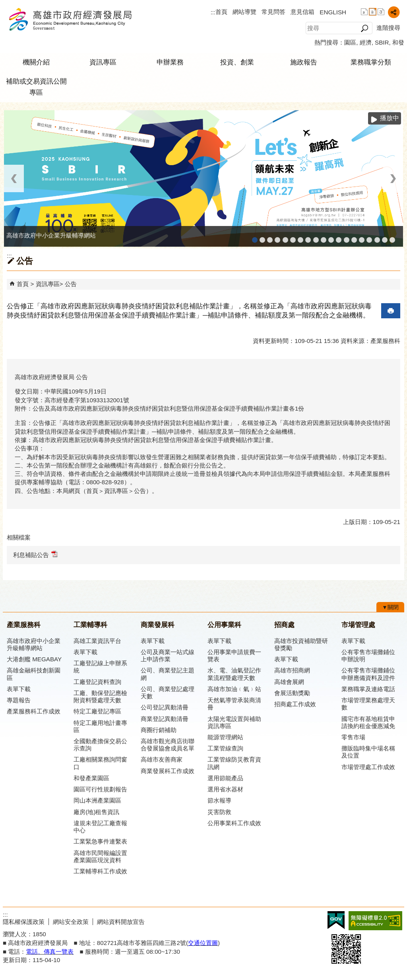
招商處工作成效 (295, 704)
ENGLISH (333, 12)
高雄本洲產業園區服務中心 (300, 237)
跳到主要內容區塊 (4, 4)
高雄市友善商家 (316, 237)
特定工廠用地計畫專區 (100, 726)
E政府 (336, 920)
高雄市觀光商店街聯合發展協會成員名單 (168, 745)
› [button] (393, 178)
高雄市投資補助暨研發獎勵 (301, 644)
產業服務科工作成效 (34, 711)
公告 (71, 284)
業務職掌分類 (371, 62)
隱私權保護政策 (24, 922)
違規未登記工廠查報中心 (100, 827)
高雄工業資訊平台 (293, 237)
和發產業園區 (285, 237)
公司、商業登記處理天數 (168, 693)
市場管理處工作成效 (368, 767)
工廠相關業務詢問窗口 (100, 763)
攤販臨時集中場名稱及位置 (368, 752)
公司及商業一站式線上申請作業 (168, 656)
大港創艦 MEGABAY (34, 659)
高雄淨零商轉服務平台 (354, 237)
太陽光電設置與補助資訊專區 (234, 722)
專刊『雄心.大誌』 (377, 237)
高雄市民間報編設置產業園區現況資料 (100, 856)
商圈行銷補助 (159, 730)
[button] (364, 28)
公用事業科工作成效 (234, 823)
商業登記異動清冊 (165, 719)
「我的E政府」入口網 (392, 237)
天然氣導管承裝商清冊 (234, 704)
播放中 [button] (390, 118)
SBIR (382, 42)
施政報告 (304, 62)
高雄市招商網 (292, 670)
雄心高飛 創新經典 (385, 237)
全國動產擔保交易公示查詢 (100, 745)
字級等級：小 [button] (364, 12)
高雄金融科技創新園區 (270, 237)
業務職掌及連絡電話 (368, 689)
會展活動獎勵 (292, 693)
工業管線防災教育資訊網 (331, 237)
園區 (350, 42)
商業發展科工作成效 (168, 771)
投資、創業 (237, 62)
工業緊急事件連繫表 (100, 841)
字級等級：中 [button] (373, 12)
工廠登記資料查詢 (97, 682)
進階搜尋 (388, 28)
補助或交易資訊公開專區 (36, 87)
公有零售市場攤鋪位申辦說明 (368, 656)
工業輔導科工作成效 (100, 871)
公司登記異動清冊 (165, 707)
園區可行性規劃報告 (100, 789)
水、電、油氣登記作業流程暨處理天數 (234, 674)
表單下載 (19, 689)
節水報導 (219, 800)
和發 (398, 42)
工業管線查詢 (225, 748)
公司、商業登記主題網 (308, 237)
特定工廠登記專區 (97, 711)
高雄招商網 (362, 237)
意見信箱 (302, 12)
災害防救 (219, 812)
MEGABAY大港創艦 (262, 237)
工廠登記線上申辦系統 (277, 237)
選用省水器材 (225, 789)
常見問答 (273, 12)
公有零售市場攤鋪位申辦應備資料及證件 (368, 674)
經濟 (366, 42)
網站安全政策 (71, 922)
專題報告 (19, 700)
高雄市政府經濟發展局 (70, 19)
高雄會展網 (369, 237)
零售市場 (353, 737)
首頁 (221, 12)
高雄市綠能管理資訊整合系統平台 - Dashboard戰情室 (347, 237)
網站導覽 (244, 12)
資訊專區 (103, 62)
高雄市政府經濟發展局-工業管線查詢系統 (324, 237)
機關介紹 (36, 62)
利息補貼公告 (35, 554)
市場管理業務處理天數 (368, 704)
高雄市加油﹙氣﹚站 (234, 689)
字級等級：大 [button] (381, 12)
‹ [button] (14, 178)
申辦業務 (170, 62)
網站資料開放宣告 (121, 922)
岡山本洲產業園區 (97, 800)
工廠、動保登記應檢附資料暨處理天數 (100, 697)
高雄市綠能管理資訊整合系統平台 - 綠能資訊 (339, 237)
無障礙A (375, 921)
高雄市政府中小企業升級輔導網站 (255, 237)
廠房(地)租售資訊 (96, 812)
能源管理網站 (225, 737)
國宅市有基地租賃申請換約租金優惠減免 (368, 722)
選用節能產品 (225, 778)
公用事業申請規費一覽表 (234, 656)
